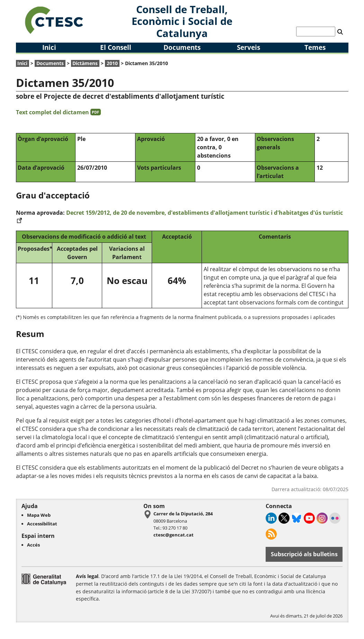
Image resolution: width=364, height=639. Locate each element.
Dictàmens (85, 63)
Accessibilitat (42, 524)
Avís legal (87, 576)
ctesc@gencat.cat (174, 535)
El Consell (116, 47)
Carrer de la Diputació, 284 (183, 514)
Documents (182, 47)
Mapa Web (39, 515)
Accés (33, 545)
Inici (49, 47)
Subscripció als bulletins (304, 554)
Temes (315, 47)
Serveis (248, 47)
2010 (112, 63)
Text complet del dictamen (59, 112)
